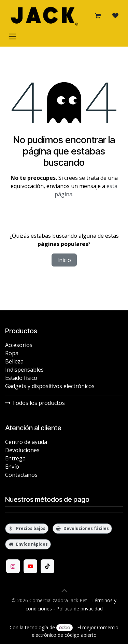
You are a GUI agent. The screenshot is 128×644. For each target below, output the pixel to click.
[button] (64, 591)
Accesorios (19, 345)
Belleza (14, 361)
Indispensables (24, 370)
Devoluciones (22, 450)
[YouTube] (30, 566)
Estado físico (21, 378)
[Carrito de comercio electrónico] (98, 16)
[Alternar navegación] (12, 36)
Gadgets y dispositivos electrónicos (50, 386)
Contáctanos (21, 475)
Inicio (64, 260)
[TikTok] (47, 566)
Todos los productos (35, 403)
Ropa (12, 353)
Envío (12, 467)
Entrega (15, 458)
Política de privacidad (80, 609)
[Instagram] (13, 566)
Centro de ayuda (26, 442)
